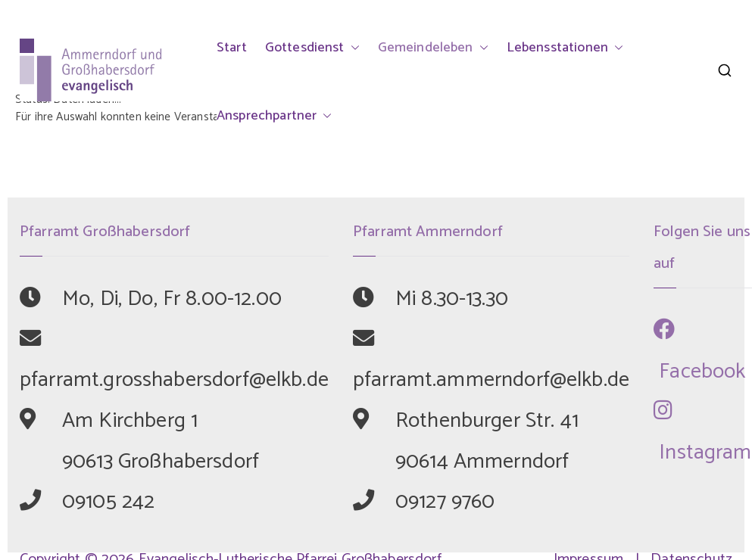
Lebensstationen (565, 48)
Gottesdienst (312, 48)
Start (232, 48)
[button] (352, 48)
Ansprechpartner (274, 116)
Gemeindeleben (433, 48)
